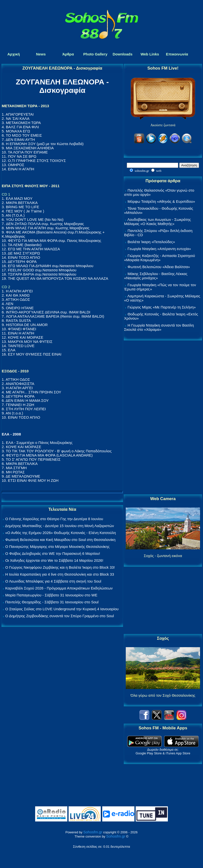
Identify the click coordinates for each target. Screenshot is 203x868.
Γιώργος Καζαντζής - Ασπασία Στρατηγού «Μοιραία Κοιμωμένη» (160, 258)
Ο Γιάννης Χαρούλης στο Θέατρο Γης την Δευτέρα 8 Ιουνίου (54, 519)
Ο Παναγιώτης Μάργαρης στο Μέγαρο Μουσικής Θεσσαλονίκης (57, 547)
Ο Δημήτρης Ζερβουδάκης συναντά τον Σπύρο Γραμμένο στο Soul (60, 616)
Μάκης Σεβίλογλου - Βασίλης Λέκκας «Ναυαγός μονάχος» (156, 276)
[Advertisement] (163, 418)
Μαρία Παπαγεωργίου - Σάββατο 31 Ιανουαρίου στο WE (51, 595)
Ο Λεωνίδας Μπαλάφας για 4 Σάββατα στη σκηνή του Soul (53, 581)
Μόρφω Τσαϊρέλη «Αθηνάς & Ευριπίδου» (161, 201)
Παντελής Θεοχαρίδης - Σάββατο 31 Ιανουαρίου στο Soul (52, 602)
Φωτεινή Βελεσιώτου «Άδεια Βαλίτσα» (159, 267)
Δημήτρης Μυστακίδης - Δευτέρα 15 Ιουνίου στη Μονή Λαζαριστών (59, 526)
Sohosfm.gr (93, 832)
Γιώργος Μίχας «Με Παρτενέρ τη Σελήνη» (162, 307)
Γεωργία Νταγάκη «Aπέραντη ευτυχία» (159, 249)
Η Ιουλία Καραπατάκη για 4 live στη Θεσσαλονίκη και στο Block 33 (60, 574)
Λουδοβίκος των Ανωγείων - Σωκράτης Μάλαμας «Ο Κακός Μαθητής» (157, 222)
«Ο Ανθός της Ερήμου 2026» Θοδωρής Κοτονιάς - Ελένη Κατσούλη (61, 533)
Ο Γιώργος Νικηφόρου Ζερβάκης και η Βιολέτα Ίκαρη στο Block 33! (60, 567)
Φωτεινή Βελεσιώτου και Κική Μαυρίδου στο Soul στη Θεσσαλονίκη (60, 540)
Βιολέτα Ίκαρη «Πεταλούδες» (151, 242)
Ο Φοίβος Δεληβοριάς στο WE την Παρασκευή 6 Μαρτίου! (53, 553)
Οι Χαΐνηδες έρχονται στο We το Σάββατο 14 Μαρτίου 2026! (54, 560)
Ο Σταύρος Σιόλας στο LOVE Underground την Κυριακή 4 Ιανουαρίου (62, 609)
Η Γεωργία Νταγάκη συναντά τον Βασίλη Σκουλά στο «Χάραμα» (159, 327)
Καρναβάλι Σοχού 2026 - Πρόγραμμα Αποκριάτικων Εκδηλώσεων (59, 588)
